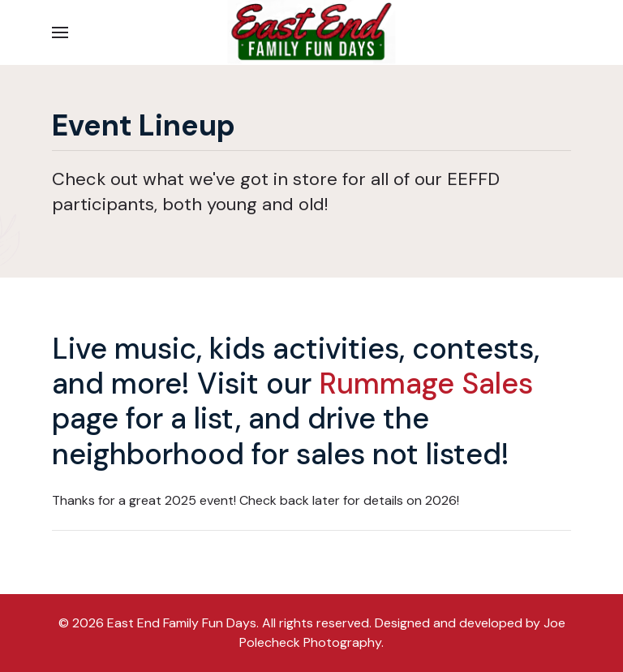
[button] (60, 32)
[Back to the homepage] (311, 32)
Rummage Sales (426, 383)
